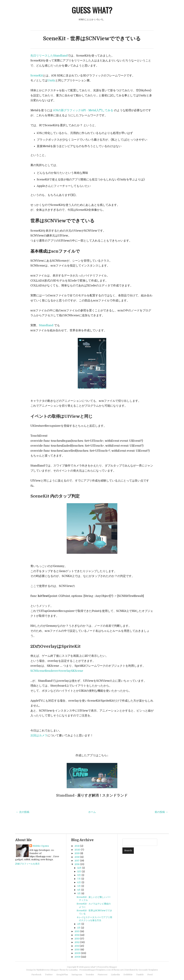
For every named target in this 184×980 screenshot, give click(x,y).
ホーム (92, 812)
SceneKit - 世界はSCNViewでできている (92, 39)
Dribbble (128, 975)
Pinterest (103, 975)
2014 (77, 935)
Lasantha (73, 970)
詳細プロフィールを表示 (27, 864)
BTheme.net (117, 970)
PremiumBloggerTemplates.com (95, 970)
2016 (77, 864)
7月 (79, 879)
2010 (77, 950)
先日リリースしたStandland (49, 56)
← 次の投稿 (23, 812)
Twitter (49, 975)
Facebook (36, 975)
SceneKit (37, 76)
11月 (79, 871)
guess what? (92, 10)
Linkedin (115, 975)
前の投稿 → (161, 812)
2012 (77, 942)
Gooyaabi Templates (148, 970)
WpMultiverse (43, 970)
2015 (77, 931)
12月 (79, 868)
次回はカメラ (39, 735)
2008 (77, 957)
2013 (77, 939)
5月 (79, 886)
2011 (77, 946)
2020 (77, 850)
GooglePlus (62, 975)
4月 (79, 890)
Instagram (77, 975)
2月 (79, 924)
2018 (77, 857)
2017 (77, 861)
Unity (51, 80)
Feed (150, 975)
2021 (77, 846)
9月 (79, 875)
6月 (79, 882)
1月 (79, 928)
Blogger (113, 967)
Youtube (90, 975)
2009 (78, 953)
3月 (79, 893)
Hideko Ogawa (41, 846)
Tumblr (140, 975)
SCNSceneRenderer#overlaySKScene (57, 671)
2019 (77, 853)
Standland (46, 325)
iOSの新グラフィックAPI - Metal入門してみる (83, 110)
